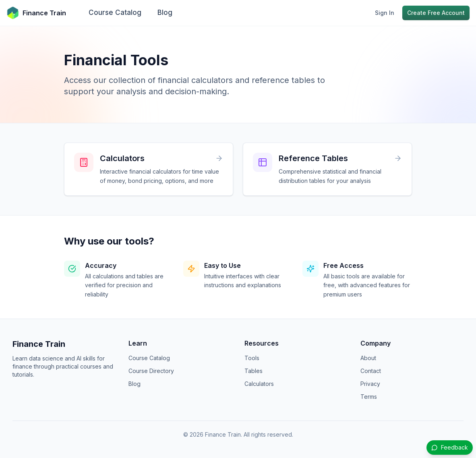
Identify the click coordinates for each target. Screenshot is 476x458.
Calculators (259, 384)
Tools (252, 358)
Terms (369, 397)
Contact (371, 371)
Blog (165, 12)
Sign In (385, 13)
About (368, 358)
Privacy (370, 384)
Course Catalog (115, 12)
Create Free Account (436, 13)
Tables (254, 371)
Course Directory (151, 371)
